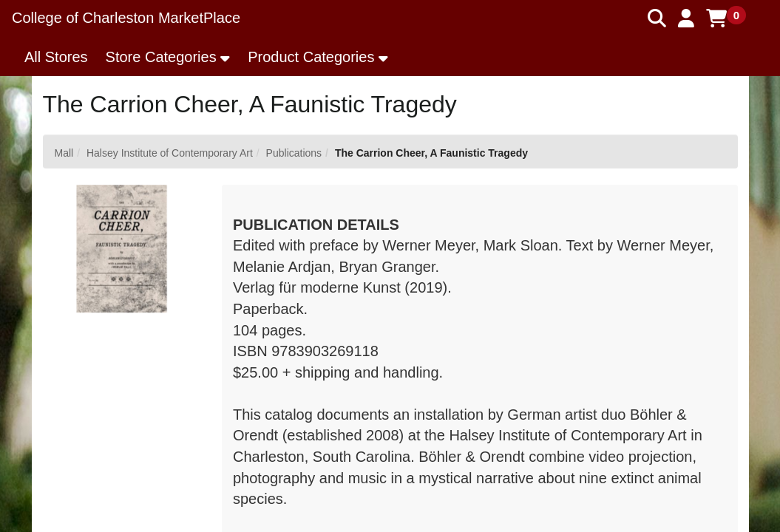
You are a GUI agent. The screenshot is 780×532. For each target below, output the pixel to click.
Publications (294, 153)
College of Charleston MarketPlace (126, 18)
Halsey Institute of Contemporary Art (170, 153)
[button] (686, 18)
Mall (64, 153)
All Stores (56, 57)
